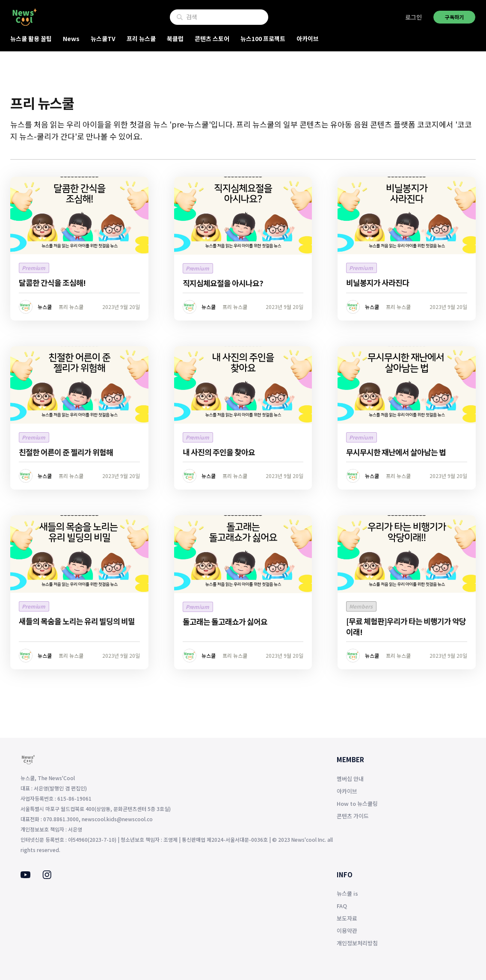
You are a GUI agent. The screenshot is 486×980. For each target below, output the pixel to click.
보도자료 (347, 918)
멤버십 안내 (350, 779)
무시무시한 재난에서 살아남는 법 (396, 452)
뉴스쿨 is (347, 893)
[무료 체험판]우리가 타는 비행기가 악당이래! (406, 626)
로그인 (413, 17)
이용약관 (347, 931)
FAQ (342, 906)
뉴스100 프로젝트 (263, 39)
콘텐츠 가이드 (353, 816)
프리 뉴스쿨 (141, 39)
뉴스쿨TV (103, 39)
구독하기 (454, 17)
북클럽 (175, 39)
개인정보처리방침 (357, 943)
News (71, 39)
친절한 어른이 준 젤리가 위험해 (66, 452)
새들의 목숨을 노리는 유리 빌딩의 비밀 (77, 621)
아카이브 (308, 39)
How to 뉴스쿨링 (357, 803)
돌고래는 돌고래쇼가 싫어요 (225, 621)
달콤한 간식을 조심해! (52, 282)
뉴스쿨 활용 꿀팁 (31, 39)
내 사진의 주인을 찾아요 (219, 452)
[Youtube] (25, 876)
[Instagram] (47, 876)
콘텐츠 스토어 (212, 39)
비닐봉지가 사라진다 (378, 282)
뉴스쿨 (45, 307)
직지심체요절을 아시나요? (223, 283)
